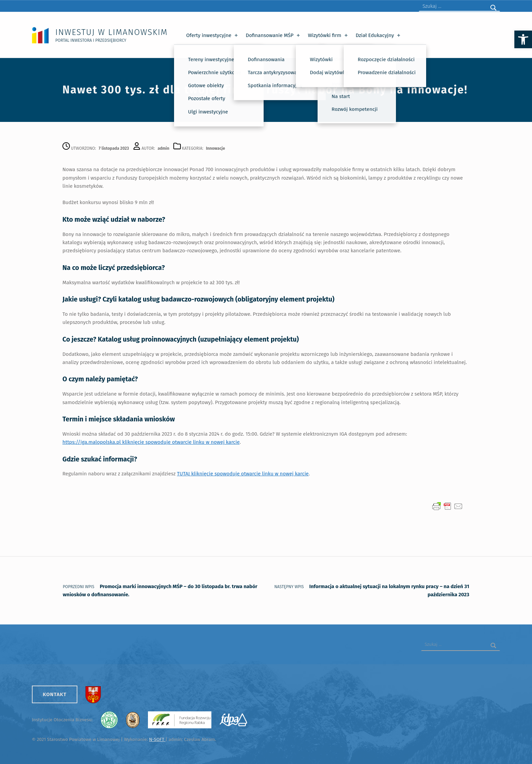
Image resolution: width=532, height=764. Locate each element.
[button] (523, 39)
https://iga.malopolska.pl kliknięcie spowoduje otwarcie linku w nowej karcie (151, 442)
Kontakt (55, 694)
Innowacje (215, 148)
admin (163, 148)
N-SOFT (157, 739)
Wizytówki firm (328, 35)
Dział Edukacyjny (378, 35)
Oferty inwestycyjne (213, 35)
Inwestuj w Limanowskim (111, 32)
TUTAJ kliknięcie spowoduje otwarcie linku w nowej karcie (243, 474)
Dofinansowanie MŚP (273, 35)
